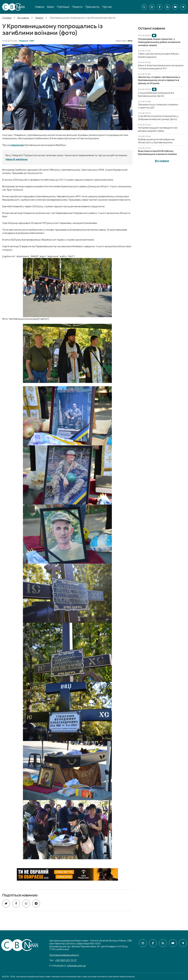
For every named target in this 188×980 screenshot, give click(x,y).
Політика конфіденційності (64, 955)
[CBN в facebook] (160, 7)
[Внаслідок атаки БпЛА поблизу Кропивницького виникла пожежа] (157, 153)
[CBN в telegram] (183, 7)
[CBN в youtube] (175, 7)
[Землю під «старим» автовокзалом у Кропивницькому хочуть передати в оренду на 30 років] (159, 80)
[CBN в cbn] (167, 7)
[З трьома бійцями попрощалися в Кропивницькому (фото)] (156, 94)
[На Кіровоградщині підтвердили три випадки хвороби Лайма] (158, 129)
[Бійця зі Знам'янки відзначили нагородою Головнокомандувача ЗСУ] (161, 67)
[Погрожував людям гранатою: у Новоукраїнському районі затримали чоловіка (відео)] (159, 42)
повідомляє (17, 145)
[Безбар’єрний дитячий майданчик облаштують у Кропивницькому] (156, 141)
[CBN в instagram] (152, 7)
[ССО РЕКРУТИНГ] (67, 874)
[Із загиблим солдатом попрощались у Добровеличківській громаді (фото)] (158, 118)
